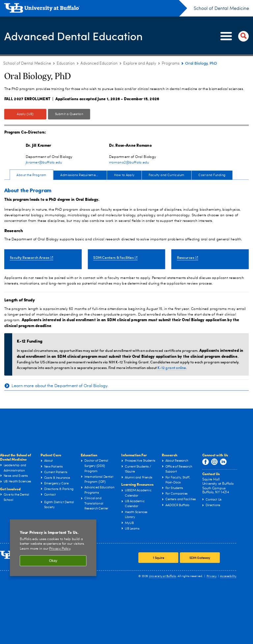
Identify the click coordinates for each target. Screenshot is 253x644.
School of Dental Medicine (221, 9)
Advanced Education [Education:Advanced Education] (99, 64)
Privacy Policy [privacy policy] (60, 549)
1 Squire (159, 558)
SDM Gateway (200, 558)
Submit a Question (69, 114)
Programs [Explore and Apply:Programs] (171, 64)
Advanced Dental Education (80, 36)
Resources (187, 257)
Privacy (211, 576)
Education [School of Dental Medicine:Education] (66, 64)
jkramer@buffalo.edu (44, 162)
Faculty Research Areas (32, 257)
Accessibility (228, 576)
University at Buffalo (163, 576)
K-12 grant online (172, 368)
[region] (53, 548)
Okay (53, 561)
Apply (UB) (25, 114)
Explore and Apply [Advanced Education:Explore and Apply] (140, 64)
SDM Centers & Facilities (115, 257)
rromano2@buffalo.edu (129, 162)
